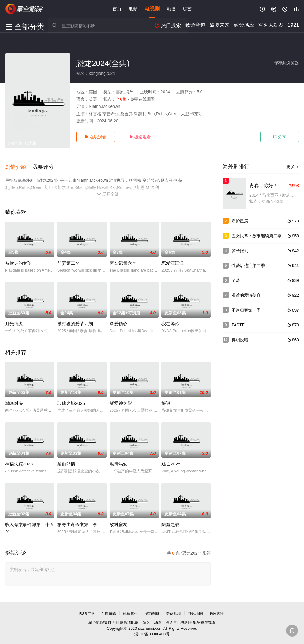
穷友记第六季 (123, 261)
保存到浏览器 (286, 63)
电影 (133, 9)
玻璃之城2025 (71, 401)
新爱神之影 (121, 401)
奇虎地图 (174, 612)
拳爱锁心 (118, 322)
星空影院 (96, 621)
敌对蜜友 (118, 523)
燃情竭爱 (118, 462)
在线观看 (96, 137)
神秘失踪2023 (19, 462)
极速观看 (140, 137)
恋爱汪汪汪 (173, 261)
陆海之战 (170, 523)
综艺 (187, 9)
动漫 (171, 9)
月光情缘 (14, 322)
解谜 (166, 401)
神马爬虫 (130, 612)
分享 (280, 137)
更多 (293, 167)
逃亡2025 (171, 462)
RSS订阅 (87, 612)
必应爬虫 (217, 612)
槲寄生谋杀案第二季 (77, 523)
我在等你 (170, 322)
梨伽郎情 (66, 462)
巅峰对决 (14, 401)
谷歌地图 (195, 612)
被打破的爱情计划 (75, 322)
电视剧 (152, 9)
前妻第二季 (68, 261)
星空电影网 (24, 9)
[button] (19, 166)
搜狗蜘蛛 (152, 612)
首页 (117, 9)
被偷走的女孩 (18, 261)
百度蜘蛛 (109, 612)
